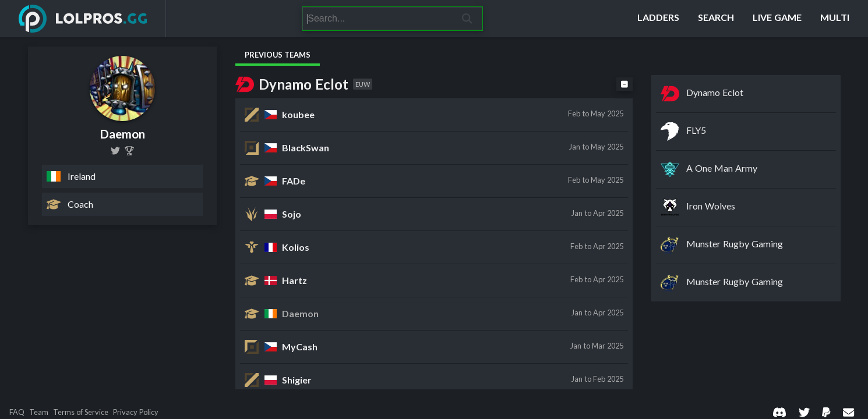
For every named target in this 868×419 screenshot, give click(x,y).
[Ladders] (658, 19)
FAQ (17, 412)
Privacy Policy (136, 412)
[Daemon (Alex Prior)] (129, 151)
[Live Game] (777, 19)
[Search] (377, 19)
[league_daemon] (115, 151)
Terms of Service (81, 412)
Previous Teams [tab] (278, 55)
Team (39, 412)
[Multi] (835, 19)
